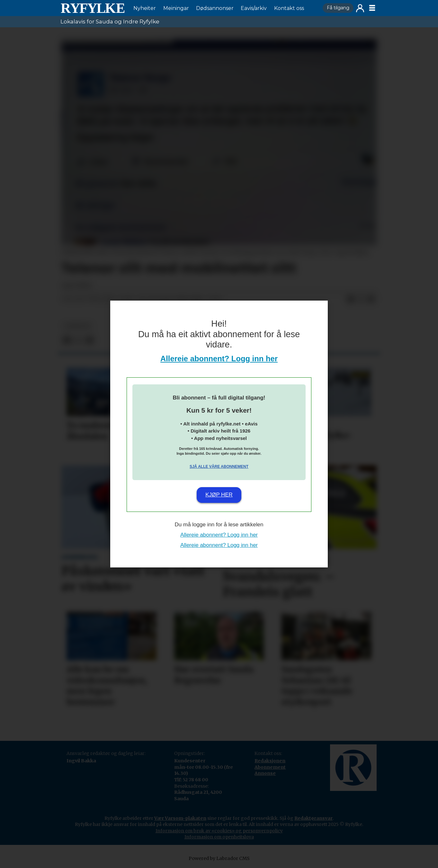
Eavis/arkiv (254, 8)
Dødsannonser (215, 8)
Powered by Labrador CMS (219, 858)
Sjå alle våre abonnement (219, 467)
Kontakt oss (289, 8)
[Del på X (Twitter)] (361, 299)
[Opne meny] (372, 8)
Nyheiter (145, 8)
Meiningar (176, 8)
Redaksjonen (270, 761)
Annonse (265, 773)
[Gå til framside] (93, 8)
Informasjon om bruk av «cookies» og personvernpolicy (219, 831)
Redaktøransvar (313, 818)
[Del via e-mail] (371, 299)
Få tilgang (338, 8)
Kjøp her (219, 495)
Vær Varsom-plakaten (180, 818)
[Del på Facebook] (351, 299)
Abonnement (270, 767)
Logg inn (360, 8)
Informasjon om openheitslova (219, 837)
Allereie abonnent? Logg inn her (219, 359)
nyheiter (77, 326)
